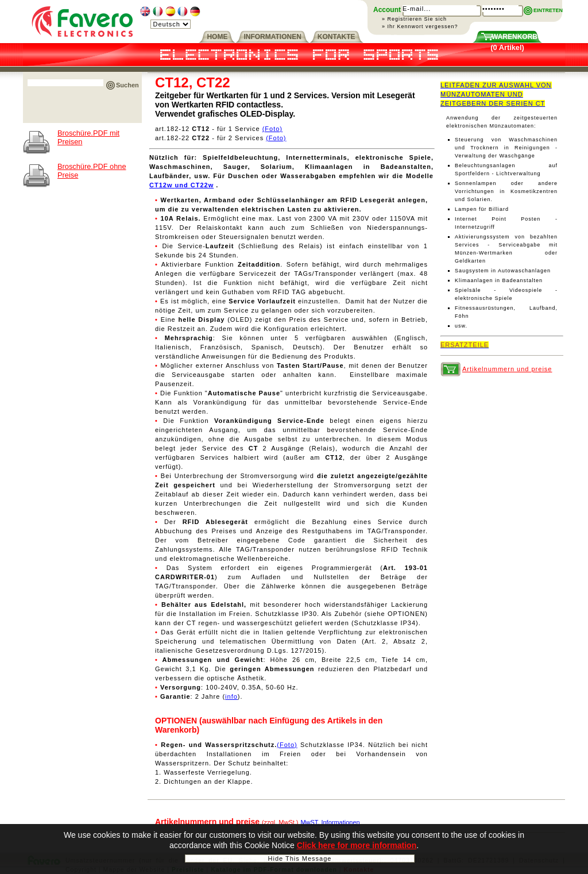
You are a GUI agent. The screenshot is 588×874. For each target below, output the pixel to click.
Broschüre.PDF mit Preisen (88, 137)
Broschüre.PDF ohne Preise (92, 171)
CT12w (162, 185)
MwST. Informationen (330, 822)
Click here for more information (357, 848)
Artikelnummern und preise (507, 369)
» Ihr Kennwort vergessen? (420, 26)
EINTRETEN (548, 10)
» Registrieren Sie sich (414, 19)
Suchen (127, 85)
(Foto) (272, 129)
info (231, 696)
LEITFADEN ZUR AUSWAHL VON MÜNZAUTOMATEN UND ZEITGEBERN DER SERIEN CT (496, 94)
